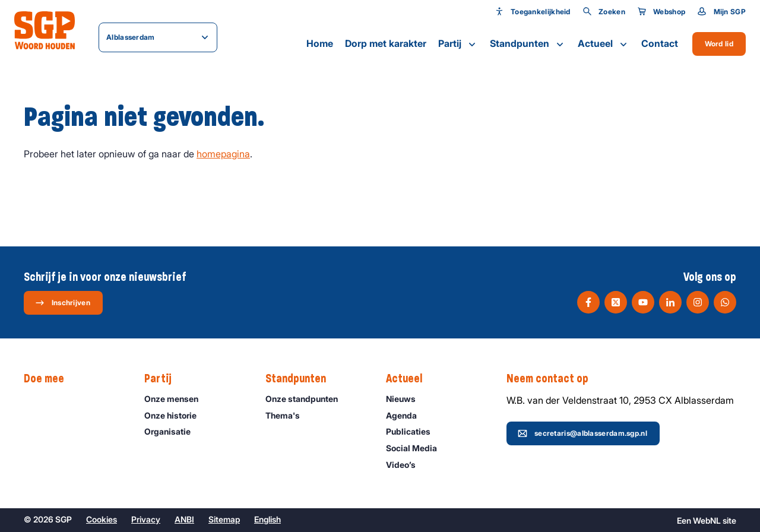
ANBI (184, 519)
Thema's (288, 415)
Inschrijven (63, 303)
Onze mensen (177, 399)
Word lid (719, 44)
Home (320, 43)
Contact (660, 43)
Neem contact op (553, 379)
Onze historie (176, 415)
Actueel (604, 44)
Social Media (417, 448)
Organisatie (173, 431)
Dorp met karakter (386, 43)
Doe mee (50, 379)
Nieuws (406, 399)
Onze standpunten (307, 399)
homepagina (223, 154)
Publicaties (414, 431)
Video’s (406, 465)
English (267, 519)
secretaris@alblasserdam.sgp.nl (582, 433)
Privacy (146, 519)
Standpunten (528, 44)
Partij (458, 44)
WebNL (707, 520)
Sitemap (224, 519)
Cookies (102, 519)
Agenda (407, 415)
